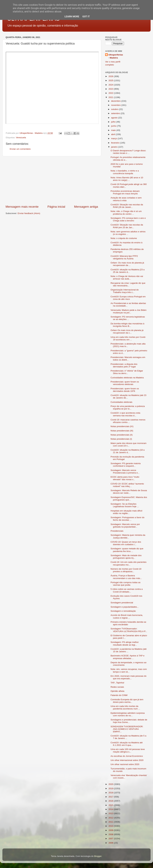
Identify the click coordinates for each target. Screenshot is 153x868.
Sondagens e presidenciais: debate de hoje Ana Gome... (129, 721)
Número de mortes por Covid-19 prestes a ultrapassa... (126, 570)
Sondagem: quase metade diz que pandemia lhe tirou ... (127, 550)
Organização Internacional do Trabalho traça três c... (125, 291)
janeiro (115, 147)
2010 (111, 826)
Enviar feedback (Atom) (29, 213)
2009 (111, 830)
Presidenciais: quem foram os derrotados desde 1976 (125, 390)
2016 (111, 801)
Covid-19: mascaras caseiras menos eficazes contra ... (128, 421)
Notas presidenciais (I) (121, 439)
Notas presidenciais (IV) (122, 426)
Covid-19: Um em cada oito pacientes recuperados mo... (129, 563)
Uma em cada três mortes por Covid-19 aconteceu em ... (128, 338)
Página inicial (56, 207)
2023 (111, 89)
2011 (111, 822)
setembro (116, 113)
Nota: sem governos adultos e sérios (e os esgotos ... (128, 233)
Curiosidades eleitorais (122, 402)
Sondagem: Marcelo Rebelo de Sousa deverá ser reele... (129, 492)
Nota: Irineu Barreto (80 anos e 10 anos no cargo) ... (127, 179)
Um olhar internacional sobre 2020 (127, 760)
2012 (111, 818)
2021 (111, 97)
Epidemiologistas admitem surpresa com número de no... (128, 714)
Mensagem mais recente (22, 207)
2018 (111, 793)
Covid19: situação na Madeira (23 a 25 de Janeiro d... (128, 271)
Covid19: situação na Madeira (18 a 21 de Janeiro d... (128, 451)
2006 (111, 843)
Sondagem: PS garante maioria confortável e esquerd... (126, 465)
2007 (111, 839)
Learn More (72, 17)
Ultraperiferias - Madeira (116, 56)
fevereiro (116, 143)
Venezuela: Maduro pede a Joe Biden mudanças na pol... (129, 311)
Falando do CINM (119, 695)
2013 (111, 813)
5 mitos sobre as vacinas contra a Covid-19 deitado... (127, 590)
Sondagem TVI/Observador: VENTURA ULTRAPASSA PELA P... (129, 630)
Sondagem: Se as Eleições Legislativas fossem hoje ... (125, 505)
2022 (111, 93)
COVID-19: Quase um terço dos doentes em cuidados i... (126, 543)
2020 (111, 784)
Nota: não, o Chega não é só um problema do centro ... (126, 213)
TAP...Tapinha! (117, 683)
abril (113, 134)
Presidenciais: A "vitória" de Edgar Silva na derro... (127, 372)
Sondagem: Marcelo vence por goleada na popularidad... (125, 526)
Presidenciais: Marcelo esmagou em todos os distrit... (128, 359)
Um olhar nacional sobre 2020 (125, 764)
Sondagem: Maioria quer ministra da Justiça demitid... (128, 536)
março (114, 138)
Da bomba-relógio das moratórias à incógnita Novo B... (127, 325)
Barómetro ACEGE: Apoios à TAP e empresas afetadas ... (127, 657)
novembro (116, 105)
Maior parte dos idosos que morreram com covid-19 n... (129, 444)
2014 (111, 809)
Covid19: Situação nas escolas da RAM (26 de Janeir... (127, 206)
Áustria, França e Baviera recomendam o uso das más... (126, 577)
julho (114, 122)
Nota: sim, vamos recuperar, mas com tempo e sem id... (129, 670)
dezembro (116, 101)
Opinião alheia (117, 691)
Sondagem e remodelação (123, 611)
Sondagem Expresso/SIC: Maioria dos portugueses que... (129, 499)
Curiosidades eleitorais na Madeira (127, 378)
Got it (86, 17)
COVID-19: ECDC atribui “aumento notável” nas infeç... (127, 485)
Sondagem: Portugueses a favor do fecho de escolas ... (127, 519)
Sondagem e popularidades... (125, 607)
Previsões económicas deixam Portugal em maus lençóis (125, 192)
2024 (111, 85)
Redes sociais (117, 687)
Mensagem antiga (86, 207)
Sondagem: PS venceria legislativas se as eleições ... (128, 318)
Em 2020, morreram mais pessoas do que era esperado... (129, 677)
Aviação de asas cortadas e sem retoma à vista (126, 199)
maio (114, 130)
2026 (111, 76)
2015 (111, 805)
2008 (111, 834)
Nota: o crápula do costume (124, 238)
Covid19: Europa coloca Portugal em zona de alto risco (128, 298)
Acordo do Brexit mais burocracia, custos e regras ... (127, 616)
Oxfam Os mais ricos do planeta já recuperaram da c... (127, 332)
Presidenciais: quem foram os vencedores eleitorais (125, 383)
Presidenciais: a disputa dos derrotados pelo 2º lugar (124, 365)
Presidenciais (117, 531)
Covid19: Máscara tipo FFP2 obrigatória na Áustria (124, 257)
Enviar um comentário (20, 149)
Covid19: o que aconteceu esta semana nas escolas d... (125, 414)
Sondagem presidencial (122, 603)
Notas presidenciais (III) (122, 431)
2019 (111, 788)
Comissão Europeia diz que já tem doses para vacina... (127, 701)
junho (114, 126)
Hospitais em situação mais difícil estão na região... (126, 512)
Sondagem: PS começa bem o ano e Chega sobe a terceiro (128, 219)
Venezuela (21, 138)
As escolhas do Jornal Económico (127, 756)
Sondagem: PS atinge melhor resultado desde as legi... (125, 643)
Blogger (98, 856)
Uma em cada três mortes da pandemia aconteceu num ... (125, 707)
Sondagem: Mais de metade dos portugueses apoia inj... (126, 557)
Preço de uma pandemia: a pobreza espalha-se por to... (128, 407)
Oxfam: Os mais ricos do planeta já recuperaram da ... (127, 264)
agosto (115, 118)
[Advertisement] (52, 180)
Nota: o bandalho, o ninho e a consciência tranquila (125, 172)
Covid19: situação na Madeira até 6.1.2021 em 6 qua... (127, 744)
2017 (111, 797)
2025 (111, 80)
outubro (115, 109)
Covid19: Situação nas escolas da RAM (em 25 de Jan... (127, 226)
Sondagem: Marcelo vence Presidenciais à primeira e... (125, 471)
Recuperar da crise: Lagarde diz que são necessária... (128, 284)
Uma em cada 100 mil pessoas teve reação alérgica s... (128, 751)
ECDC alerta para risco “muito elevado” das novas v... (125, 478)
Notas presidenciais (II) (122, 435)
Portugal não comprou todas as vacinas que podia (126, 584)
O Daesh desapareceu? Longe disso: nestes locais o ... (128, 152)
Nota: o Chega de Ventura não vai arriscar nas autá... (127, 277)
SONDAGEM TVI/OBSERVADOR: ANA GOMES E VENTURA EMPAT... (127, 729)
